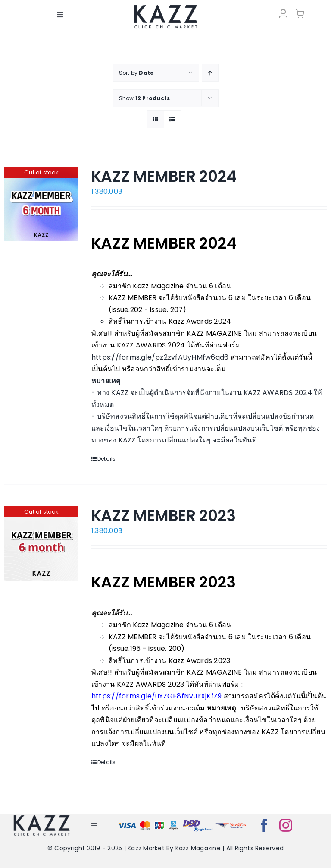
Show (145, 98)
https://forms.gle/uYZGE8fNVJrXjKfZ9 (156, 696)
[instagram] (286, 825)
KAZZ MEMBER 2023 (163, 516)
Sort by (136, 73)
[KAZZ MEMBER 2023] (41, 543)
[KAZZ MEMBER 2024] (41, 204)
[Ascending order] (210, 73)
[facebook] (264, 825)
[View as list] (173, 119)
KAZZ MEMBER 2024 (164, 176)
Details (107, 459)
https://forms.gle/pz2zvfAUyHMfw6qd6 (160, 357)
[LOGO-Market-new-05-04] (165, 8)
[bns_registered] (198, 822)
